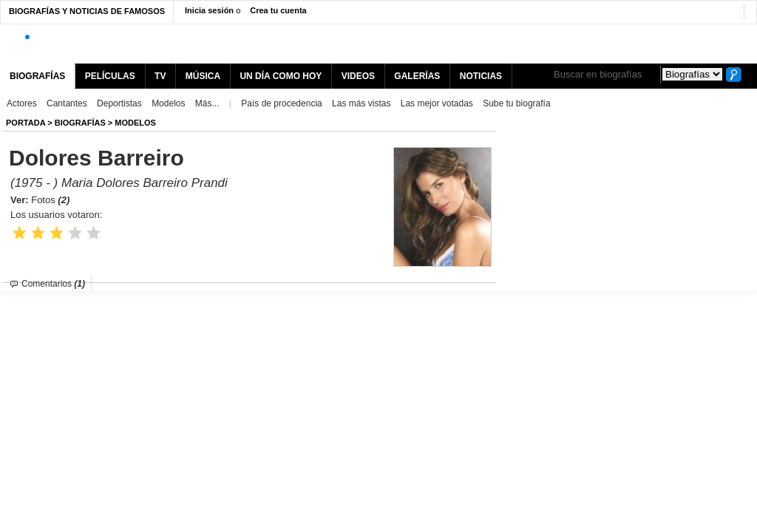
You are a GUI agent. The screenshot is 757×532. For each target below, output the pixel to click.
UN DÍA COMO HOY (281, 76)
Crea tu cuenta (278, 10)
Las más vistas (361, 103)
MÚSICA (203, 76)
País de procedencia (281, 103)
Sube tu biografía (516, 103)
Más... (207, 103)
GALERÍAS (417, 76)
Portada (26, 123)
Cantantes (67, 103)
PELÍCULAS (110, 76)
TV (160, 76)
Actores (22, 103)
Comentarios (53, 284)
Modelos (168, 103)
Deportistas (119, 103)
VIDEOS (358, 76)
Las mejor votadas (437, 103)
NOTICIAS (481, 76)
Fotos (50, 200)
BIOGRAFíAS (80, 123)
